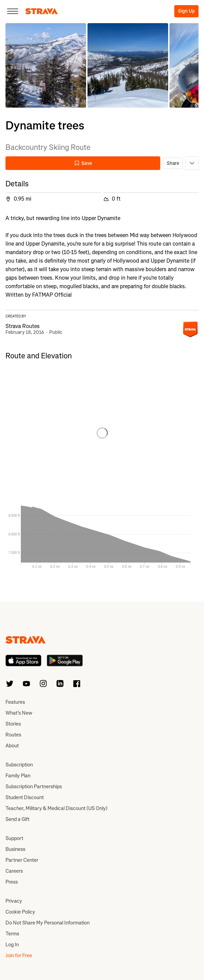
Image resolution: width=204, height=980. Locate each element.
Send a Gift (17, 819)
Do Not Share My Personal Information (47, 923)
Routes (13, 735)
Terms (12, 934)
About (12, 746)
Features (15, 702)
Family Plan (18, 776)
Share (173, 163)
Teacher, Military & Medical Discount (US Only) (57, 808)
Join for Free (19, 955)
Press (12, 882)
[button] (46, 65)
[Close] (13, 11)
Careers (14, 871)
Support (14, 838)
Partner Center (22, 860)
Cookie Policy (20, 912)
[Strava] (42, 11)
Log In (12, 945)
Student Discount (25, 797)
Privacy (14, 901)
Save (83, 163)
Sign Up (186, 11)
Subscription (19, 765)
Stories (13, 724)
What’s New (19, 713)
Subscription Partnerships (34, 787)
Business (15, 849)
